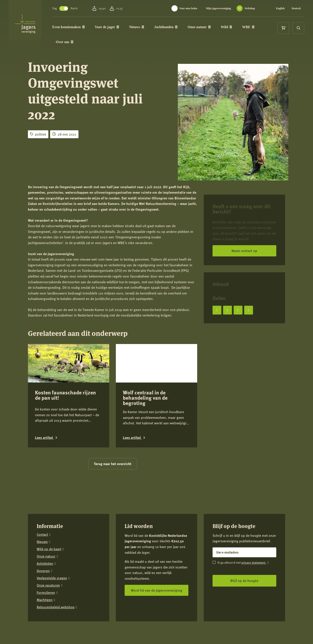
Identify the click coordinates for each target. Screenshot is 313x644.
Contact (42, 529)
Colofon (92, 626)
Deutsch (296, 8)
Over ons (72, 43)
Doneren (43, 566)
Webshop (250, 8)
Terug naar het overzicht (113, 458)
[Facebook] (241, 629)
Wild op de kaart (49, 544)
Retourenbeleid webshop (56, 602)
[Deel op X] (227, 310)
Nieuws (145, 27)
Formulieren (46, 587)
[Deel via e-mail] (249, 310)
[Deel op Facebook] (217, 310)
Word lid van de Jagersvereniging (156, 585)
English (280, 8)
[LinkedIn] (268, 629)
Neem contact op (244, 251)
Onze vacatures (48, 580)
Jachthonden (174, 27)
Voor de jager (115, 27)
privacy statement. (254, 557)
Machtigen (45, 595)
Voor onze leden (188, 8)
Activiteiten (45, 558)
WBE (256, 27)
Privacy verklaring (70, 626)
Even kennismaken (76, 27)
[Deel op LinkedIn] (238, 310)
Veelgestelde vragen (52, 573)
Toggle (72, 8)
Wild (234, 27)
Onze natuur (207, 27)
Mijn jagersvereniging (218, 8)
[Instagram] (254, 629)
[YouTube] (282, 629)
